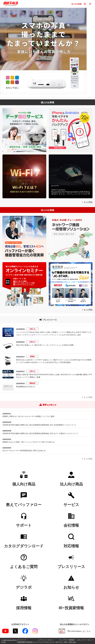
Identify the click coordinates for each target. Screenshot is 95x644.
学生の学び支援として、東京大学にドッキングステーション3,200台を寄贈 (45, 345)
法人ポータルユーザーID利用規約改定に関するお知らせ (24, 450)
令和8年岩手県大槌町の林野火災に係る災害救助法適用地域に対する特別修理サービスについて (39, 425)
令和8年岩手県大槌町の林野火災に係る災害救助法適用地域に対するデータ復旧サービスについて (40, 433)
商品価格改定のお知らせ (26, 386)
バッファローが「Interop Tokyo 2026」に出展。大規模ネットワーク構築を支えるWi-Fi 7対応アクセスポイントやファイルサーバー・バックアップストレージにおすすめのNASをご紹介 (54, 333)
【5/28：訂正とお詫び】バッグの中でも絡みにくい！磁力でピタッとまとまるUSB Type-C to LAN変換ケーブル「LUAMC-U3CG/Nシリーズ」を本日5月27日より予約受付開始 (54, 361)
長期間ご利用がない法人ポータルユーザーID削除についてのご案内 (28, 416)
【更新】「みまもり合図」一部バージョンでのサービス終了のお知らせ (29, 442)
